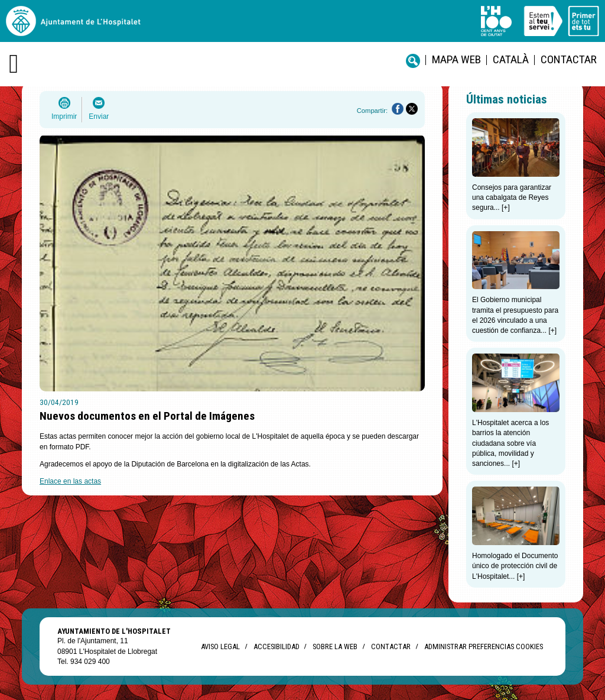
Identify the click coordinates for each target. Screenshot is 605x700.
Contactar (569, 59)
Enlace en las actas (70, 481)
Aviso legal (220, 646)
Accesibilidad (276, 646)
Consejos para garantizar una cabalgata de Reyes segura (512, 198)
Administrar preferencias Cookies (484, 646)
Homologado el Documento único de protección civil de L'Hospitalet (515, 566)
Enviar (99, 116)
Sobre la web (335, 646)
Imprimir (64, 116)
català (511, 59)
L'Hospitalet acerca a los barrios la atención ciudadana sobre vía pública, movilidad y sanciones (510, 443)
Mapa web (456, 59)
